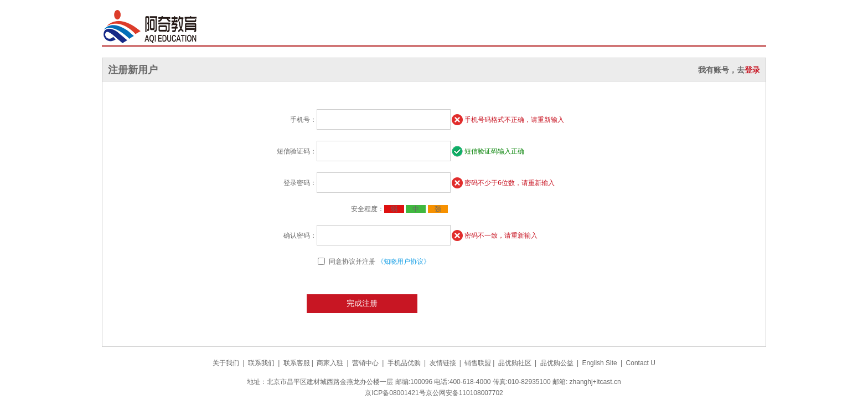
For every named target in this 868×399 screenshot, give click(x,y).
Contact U (641, 363)
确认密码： (300, 236)
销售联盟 (478, 363)
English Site (599, 363)
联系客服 (297, 363)
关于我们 (226, 363)
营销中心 (365, 363)
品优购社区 (515, 363)
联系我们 (261, 363)
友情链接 (443, 363)
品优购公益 (557, 363)
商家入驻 (330, 363)
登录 (752, 70)
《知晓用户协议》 (404, 262)
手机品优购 (404, 363)
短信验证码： (297, 151)
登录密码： (300, 183)
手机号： (303, 120)
